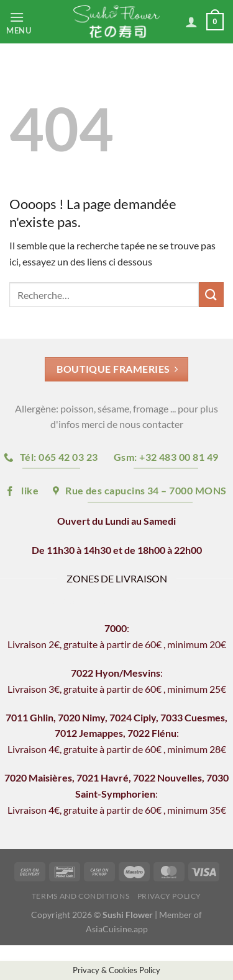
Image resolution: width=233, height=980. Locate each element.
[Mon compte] (191, 22)
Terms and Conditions (80, 896)
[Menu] (30, 22)
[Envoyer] (211, 294)
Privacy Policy (170, 896)
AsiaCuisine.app (117, 929)
